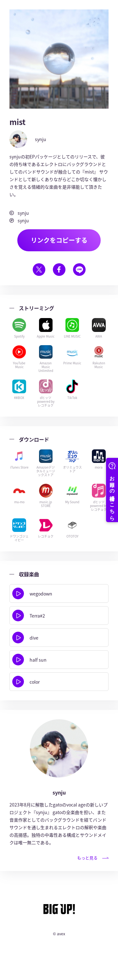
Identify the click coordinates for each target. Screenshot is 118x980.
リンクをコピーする (59, 240)
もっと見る (93, 858)
